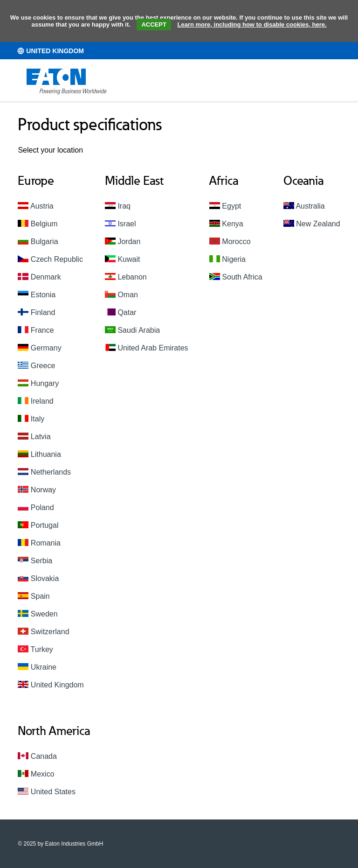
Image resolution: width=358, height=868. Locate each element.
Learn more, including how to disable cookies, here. (252, 24)
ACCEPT (154, 24)
